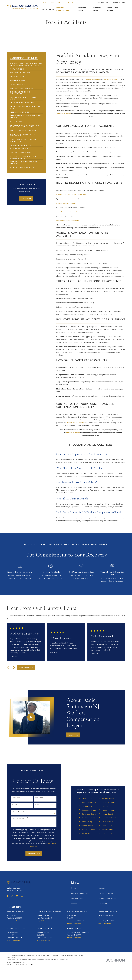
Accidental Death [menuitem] (82, 9)
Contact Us (68, 2)
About (102, 888)
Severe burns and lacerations (68, 221)
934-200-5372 (118, 2)
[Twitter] (12, 896)
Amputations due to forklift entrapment (72, 212)
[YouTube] (17, 896)
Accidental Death (106, 893)
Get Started (26, 199)
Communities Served (108, 899)
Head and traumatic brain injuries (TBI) (71, 194)
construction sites (93, 80)
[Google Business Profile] (22, 896)
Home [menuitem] (45, 9)
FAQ (59, 2)
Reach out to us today (76, 423)
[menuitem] (26, 64)
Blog (53, 2)
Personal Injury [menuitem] (97, 9)
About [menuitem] (52, 9)
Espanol (45, 2)
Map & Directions (13, 921)
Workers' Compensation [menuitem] (63, 9)
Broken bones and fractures (67, 203)
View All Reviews (26, 668)
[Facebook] (8, 896)
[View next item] (14, 668)
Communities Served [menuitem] (113, 9)
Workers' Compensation (81, 893)
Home (74, 888)
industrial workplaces (112, 80)
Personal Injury (77, 899)
